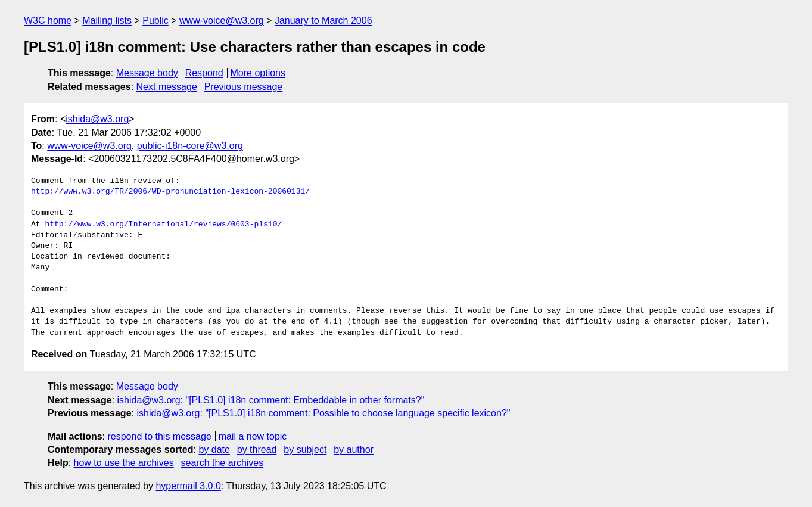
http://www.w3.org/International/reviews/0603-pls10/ (163, 225)
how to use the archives (124, 463)
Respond (204, 73)
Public (155, 21)
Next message (167, 87)
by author (354, 450)
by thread (257, 450)
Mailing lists (107, 21)
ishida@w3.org (97, 119)
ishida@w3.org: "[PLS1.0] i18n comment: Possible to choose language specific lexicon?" (323, 413)
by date (214, 450)
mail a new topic (253, 436)
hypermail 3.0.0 (188, 486)
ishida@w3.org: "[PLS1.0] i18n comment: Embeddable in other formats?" (271, 400)
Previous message (244, 87)
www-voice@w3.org (222, 21)
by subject (305, 450)
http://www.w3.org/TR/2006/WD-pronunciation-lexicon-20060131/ (170, 192)
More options (258, 73)
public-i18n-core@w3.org (190, 146)
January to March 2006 (323, 21)
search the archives (223, 463)
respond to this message (159, 436)
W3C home (48, 21)
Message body (147, 73)
